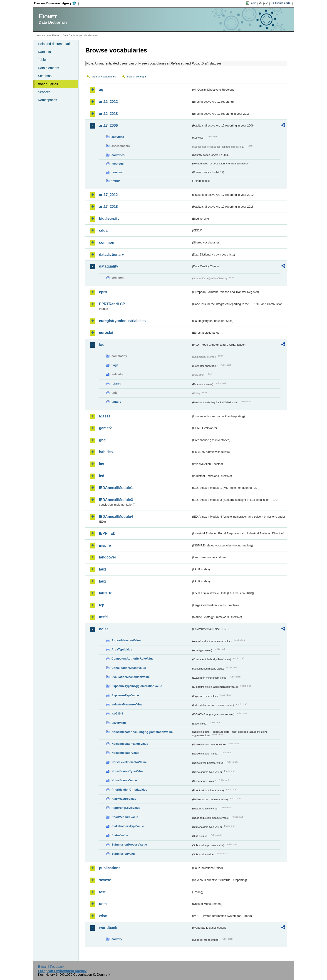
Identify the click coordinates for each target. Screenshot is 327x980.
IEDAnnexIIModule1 (116, 488)
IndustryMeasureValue (127, 704)
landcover (108, 557)
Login (253, 3)
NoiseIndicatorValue (125, 753)
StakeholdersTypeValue (128, 826)
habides (106, 452)
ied (102, 476)
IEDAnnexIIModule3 (116, 500)
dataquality (109, 266)
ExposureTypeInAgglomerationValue (137, 686)
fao (102, 345)
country (117, 939)
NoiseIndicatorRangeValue (130, 744)
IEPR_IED (107, 533)
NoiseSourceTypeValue (128, 771)
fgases (105, 416)
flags (115, 365)
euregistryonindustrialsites (122, 321)
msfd (103, 617)
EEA (57, 3)
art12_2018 (108, 114)
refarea (116, 383)
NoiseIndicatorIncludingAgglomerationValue (142, 732)
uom (103, 904)
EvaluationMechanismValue (131, 677)
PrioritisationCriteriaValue (129, 790)
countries (118, 155)
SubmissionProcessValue (129, 845)
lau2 (103, 581)
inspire (105, 545)
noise (104, 629)
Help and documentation (56, 44)
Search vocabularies (104, 77)
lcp (102, 605)
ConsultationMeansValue (129, 668)
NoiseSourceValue (124, 780)
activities (118, 137)
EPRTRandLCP (112, 304)
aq (101, 90)
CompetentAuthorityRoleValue (133, 659)
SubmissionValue (124, 854)
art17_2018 (108, 207)
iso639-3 (117, 713)
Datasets (44, 52)
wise (103, 916)
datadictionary (111, 254)
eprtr (103, 292)
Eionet (56, 35)
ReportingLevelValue (126, 808)
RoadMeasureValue (125, 817)
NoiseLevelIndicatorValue (129, 762)
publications (110, 868)
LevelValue (119, 723)
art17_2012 (108, 195)
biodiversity (109, 219)
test (102, 892)
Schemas (45, 76)
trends (116, 181)
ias (102, 464)
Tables (43, 60)
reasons (117, 172)
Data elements (48, 68)
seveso (105, 880)
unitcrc (116, 402)
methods (118, 164)
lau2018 (106, 593)
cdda (103, 230)
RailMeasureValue (124, 799)
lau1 (103, 569)
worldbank (108, 928)
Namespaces (47, 100)
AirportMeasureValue (126, 640)
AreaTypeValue (122, 649)
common (107, 242)
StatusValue (120, 835)
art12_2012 (108, 102)
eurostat (106, 333)
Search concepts (137, 77)
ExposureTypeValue (125, 695)
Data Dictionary (72, 35)
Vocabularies (48, 84)
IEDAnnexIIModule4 (116, 517)
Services (44, 92)
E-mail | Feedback (51, 967)
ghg (102, 440)
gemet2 (105, 428)
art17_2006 (108, 125)
